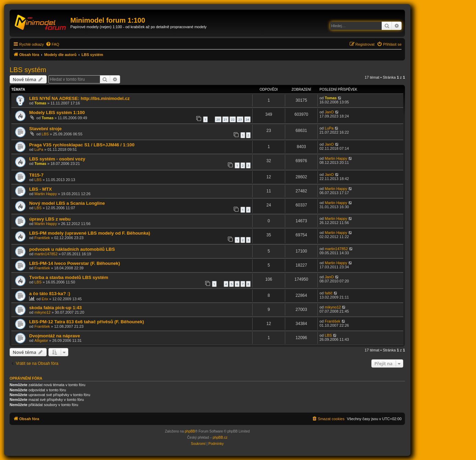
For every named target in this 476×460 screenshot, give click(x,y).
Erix (45, 299)
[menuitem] (53, 44)
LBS (45, 134)
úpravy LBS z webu (50, 219)
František (42, 238)
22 (233, 119)
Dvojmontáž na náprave (55, 336)
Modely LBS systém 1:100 (57, 113)
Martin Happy (336, 158)
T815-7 (36, 175)
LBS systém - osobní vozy (57, 159)
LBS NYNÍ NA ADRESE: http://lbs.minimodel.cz (79, 98)
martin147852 (46, 254)
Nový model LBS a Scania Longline (67, 203)
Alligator (41, 340)
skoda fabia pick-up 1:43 (55, 308)
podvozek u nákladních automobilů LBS (72, 249)
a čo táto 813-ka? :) (50, 294)
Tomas (40, 103)
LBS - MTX (40, 189)
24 (247, 119)
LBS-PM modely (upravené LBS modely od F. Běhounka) (90, 233)
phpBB (190, 431)
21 (225, 119)
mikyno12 (42, 312)
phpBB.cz (220, 437)
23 (240, 119)
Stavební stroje (45, 129)
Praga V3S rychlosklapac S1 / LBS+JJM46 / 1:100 (82, 145)
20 (218, 119)
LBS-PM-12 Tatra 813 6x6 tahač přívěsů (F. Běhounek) (87, 322)
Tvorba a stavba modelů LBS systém (69, 277)
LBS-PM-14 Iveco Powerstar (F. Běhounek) (75, 263)
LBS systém (28, 70)
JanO (329, 112)
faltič (329, 293)
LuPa (329, 128)
